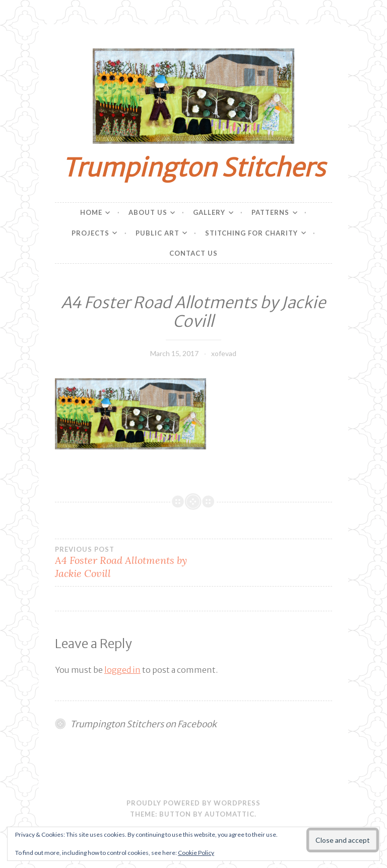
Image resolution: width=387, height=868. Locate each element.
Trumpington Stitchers (193, 168)
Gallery (209, 212)
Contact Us (193, 253)
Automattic (230, 814)
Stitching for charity (251, 233)
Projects (90, 233)
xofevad (224, 353)
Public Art (157, 233)
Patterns (270, 212)
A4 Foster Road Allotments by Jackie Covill (124, 562)
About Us (148, 212)
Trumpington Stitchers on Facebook (143, 724)
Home (91, 212)
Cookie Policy (196, 853)
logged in (122, 670)
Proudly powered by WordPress (193, 803)
